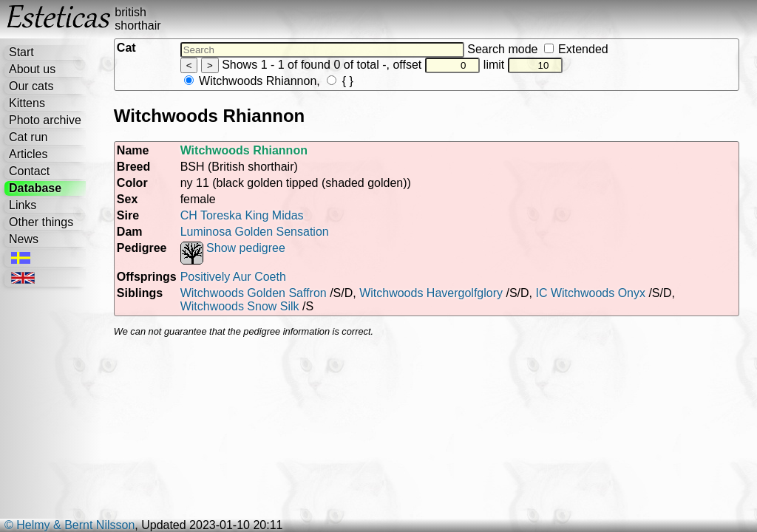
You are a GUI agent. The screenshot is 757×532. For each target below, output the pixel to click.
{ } (340, 81)
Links (23, 205)
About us (32, 69)
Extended (576, 49)
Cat (126, 48)
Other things (41, 222)
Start (21, 52)
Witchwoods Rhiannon (251, 81)
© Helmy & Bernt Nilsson (69, 525)
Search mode (537, 49)
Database (35, 188)
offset (436, 65)
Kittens (27, 103)
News (24, 239)
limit (523, 65)
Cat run (28, 137)
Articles (28, 154)
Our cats (31, 86)
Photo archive (45, 120)
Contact (29, 171)
